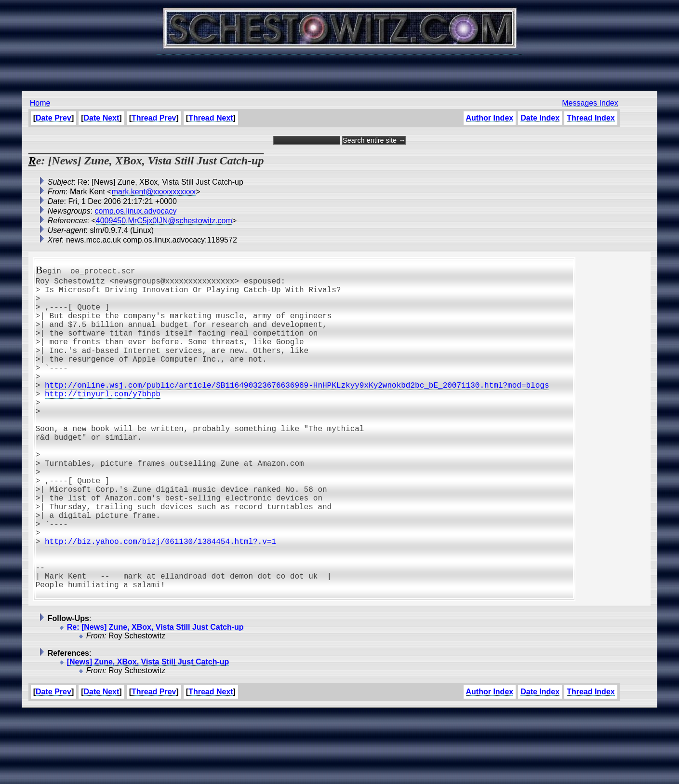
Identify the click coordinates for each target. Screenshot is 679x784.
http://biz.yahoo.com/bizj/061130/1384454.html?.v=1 (160, 601)
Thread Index (591, 118)
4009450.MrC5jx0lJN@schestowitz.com (164, 221)
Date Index (540, 118)
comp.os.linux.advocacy (136, 211)
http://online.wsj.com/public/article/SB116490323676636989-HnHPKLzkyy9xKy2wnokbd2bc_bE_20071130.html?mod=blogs (297, 410)
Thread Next (211, 118)
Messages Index (590, 103)
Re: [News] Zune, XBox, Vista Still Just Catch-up (155, 698)
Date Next (102, 118)
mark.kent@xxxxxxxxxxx (154, 192)
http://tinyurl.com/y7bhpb (103, 420)
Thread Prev (154, 118)
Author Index (490, 118)
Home (40, 103)
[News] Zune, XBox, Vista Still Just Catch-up (148, 733)
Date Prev (53, 118)
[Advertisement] (340, 68)
